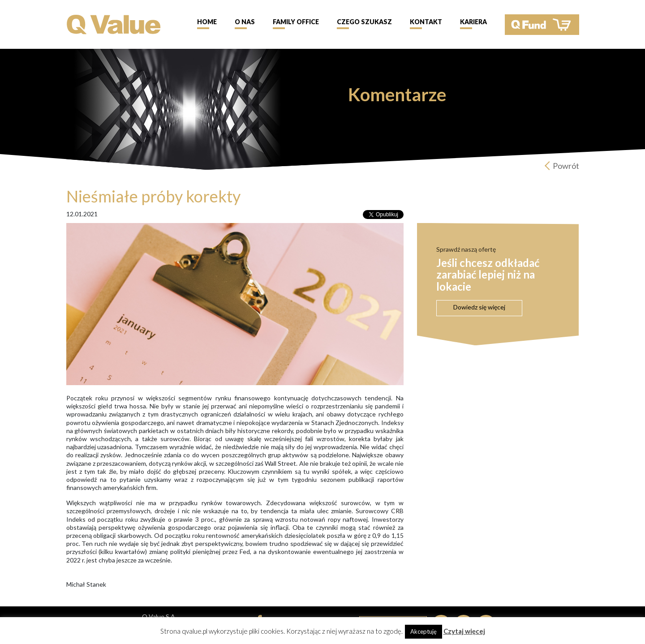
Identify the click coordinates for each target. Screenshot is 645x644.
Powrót (566, 166)
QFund (542, 25)
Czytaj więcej (464, 631)
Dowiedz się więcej (479, 307)
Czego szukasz (364, 22)
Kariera (473, 22)
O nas (245, 22)
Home (207, 22)
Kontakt (426, 22)
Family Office (296, 22)
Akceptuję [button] (424, 631)
